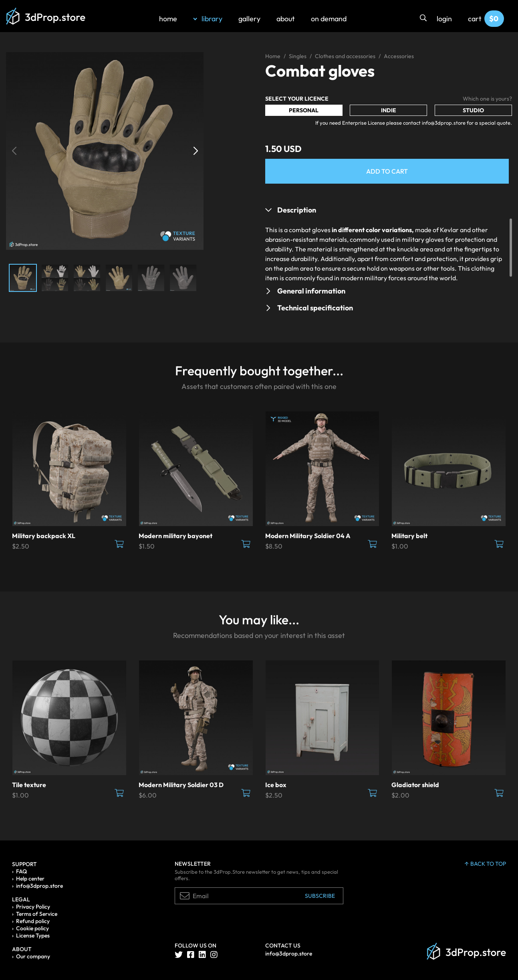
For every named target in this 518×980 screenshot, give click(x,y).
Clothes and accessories (345, 56)
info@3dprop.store (39, 886)
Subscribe (320, 896)
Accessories (399, 56)
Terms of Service (37, 914)
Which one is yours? (487, 99)
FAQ (21, 871)
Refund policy (33, 921)
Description (297, 210)
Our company (33, 956)
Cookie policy (32, 928)
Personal (304, 110)
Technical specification (315, 308)
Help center (30, 879)
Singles (298, 56)
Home (273, 56)
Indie (389, 110)
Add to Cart (387, 171)
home (168, 19)
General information (311, 291)
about (286, 19)
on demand (329, 19)
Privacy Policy (33, 907)
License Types (33, 935)
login (444, 19)
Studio (473, 110)
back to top (485, 864)
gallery (249, 19)
